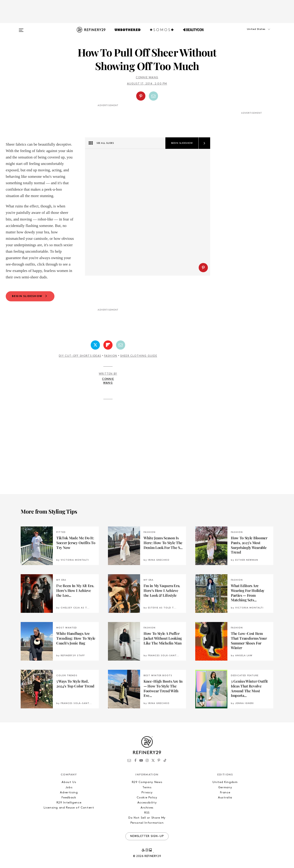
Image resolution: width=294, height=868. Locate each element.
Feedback (69, 798)
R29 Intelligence (69, 803)
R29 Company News (147, 782)
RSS (147, 813)
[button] (250, 34)
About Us (69, 782)
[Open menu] (21, 28)
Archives (147, 808)
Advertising (69, 793)
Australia (225, 798)
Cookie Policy (147, 798)
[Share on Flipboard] (108, 345)
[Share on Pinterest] (141, 96)
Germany (225, 787)
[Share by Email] (153, 96)
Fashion (111, 356)
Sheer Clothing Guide (139, 356)
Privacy (147, 793)
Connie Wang (147, 78)
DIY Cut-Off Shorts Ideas (80, 356)
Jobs (69, 787)
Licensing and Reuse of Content (69, 808)
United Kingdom (225, 782)
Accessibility (147, 803)
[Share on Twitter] (95, 345)
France (225, 793)
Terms (147, 787)
